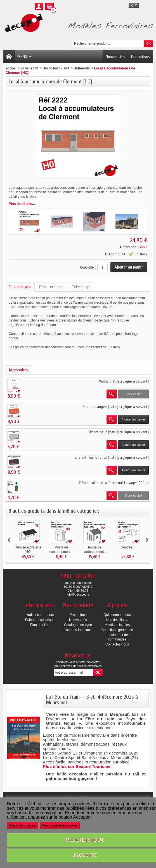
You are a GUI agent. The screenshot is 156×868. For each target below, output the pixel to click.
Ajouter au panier (133, 419)
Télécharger (81, 287)
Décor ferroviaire (56, 68)
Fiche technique (52, 287)
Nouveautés (115, 57)
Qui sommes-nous (117, 615)
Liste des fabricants (78, 630)
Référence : (129, 247)
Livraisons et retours (39, 615)
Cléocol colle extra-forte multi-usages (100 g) (114, 483)
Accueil (11, 68)
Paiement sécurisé (39, 620)
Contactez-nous (117, 644)
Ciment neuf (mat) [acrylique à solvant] (119, 432)
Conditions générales (117, 630)
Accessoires (18, 370)
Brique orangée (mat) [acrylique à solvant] (116, 407)
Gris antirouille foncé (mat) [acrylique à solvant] (112, 457)
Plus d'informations (23, 825)
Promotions (141, 57)
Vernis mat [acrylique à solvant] (124, 381)
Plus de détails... (22, 204)
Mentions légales (117, 625)
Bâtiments (82, 68)
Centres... (128, 547)
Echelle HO (29, 68)
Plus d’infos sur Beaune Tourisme (77, 766)
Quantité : (88, 267)
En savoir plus (20, 287)
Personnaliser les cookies (60, 825)
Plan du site (39, 625)
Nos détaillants (117, 620)
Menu (25, 57)
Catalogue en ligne (78, 625)
